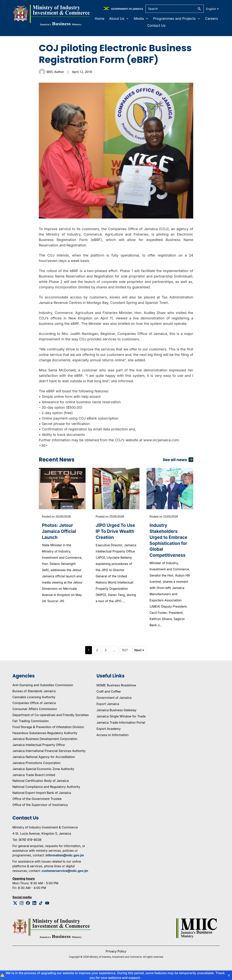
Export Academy (109, 738)
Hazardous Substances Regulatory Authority (45, 742)
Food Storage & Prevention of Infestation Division (48, 736)
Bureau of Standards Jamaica (34, 700)
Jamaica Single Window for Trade (121, 725)
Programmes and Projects (177, 19)
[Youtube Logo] (47, 912)
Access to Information (112, 744)
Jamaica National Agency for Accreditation (44, 766)
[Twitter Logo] (15, 912)
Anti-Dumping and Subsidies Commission (43, 694)
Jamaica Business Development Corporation (45, 748)
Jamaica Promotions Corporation (36, 772)
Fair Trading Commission (31, 730)
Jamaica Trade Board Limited (34, 784)
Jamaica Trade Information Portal (121, 731)
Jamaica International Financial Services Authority (49, 760)
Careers (212, 19)
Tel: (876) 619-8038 (27, 849)
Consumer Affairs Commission (35, 718)
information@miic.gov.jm (65, 864)
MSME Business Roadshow (116, 694)
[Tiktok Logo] (41, 912)
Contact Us (156, 26)
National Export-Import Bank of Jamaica (42, 802)
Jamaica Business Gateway (116, 719)
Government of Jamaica (114, 707)
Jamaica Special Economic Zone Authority (43, 778)
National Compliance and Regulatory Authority (46, 796)
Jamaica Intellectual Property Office (39, 754)
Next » (139, 659)
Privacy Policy (116, 960)
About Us (119, 19)
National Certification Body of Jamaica (41, 790)
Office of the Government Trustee (37, 808)
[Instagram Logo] (22, 912)
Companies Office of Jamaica (34, 712)
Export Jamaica (108, 713)
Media (141, 19)
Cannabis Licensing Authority (34, 706)
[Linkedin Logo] (34, 912)
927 (125, 659)
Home (100, 19)
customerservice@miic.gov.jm (65, 880)
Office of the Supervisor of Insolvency (40, 814)
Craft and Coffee (109, 700)
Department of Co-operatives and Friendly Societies (51, 724)
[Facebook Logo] (28, 912)
